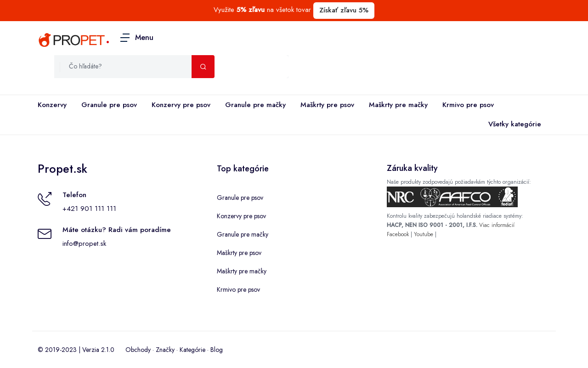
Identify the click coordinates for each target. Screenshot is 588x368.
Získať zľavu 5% (344, 10)
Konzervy (52, 105)
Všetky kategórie (513, 125)
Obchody (138, 350)
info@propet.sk (84, 243)
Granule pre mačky (255, 105)
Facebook (398, 234)
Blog (217, 350)
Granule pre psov (109, 105)
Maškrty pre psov (327, 105)
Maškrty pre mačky (398, 105)
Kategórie (192, 350)
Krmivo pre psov (468, 105)
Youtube (424, 234)
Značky (165, 350)
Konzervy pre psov (181, 105)
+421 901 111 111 (89, 209)
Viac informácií (497, 225)
